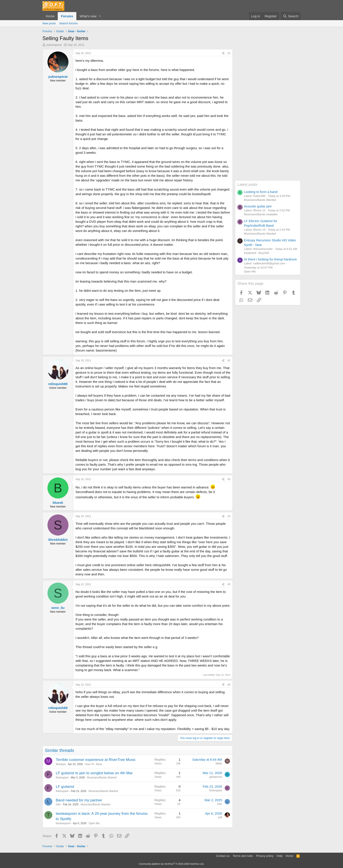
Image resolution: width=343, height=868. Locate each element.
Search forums (69, 23)
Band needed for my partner (79, 800)
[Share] (223, 53)
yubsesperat (54, 45)
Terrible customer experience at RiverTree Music (96, 760)
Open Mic (94, 823)
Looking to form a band (261, 192)
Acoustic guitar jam (258, 206)
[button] (100, 16)
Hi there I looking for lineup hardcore (270, 259)
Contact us (223, 856)
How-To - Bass (93, 764)
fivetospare (62, 778)
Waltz (219, 764)
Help (280, 856)
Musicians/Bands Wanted (102, 778)
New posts (49, 23)
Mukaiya (61, 764)
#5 (229, 584)
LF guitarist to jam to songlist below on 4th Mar (94, 773)
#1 (229, 53)
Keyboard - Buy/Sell (256, 253)
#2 (229, 361)
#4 (229, 516)
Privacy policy (265, 856)
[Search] (291, 16)
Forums (67, 16)
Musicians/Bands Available (261, 214)
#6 (229, 685)
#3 (229, 479)
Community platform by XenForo (171, 864)
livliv (58, 804)
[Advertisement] (268, 115)
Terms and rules (243, 856)
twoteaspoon (63, 823)
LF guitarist (65, 787)
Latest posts (247, 185)
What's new (88, 16)
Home (50, 16)
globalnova (216, 777)
